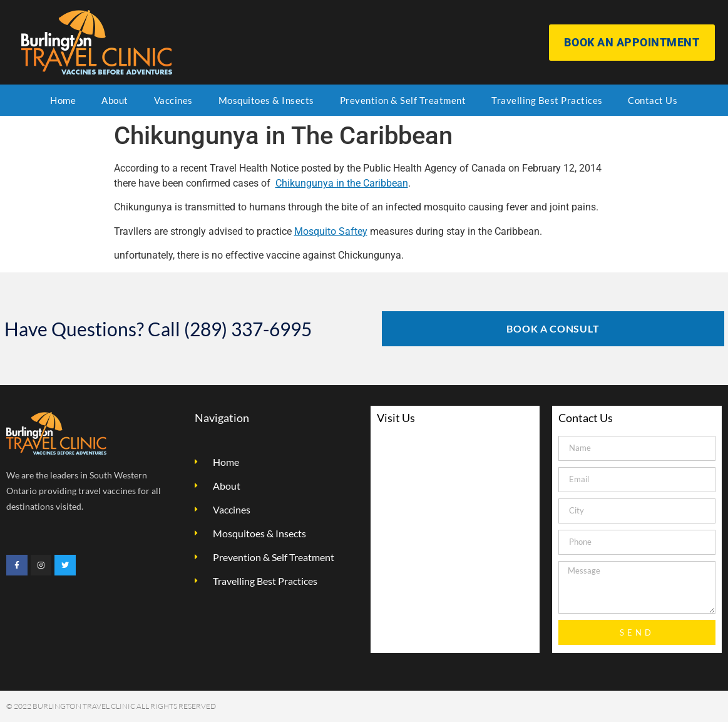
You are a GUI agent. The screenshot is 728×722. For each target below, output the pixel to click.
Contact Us (653, 100)
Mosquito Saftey (331, 231)
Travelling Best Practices (547, 100)
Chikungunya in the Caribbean (342, 183)
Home (63, 100)
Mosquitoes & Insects (266, 100)
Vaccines (173, 100)
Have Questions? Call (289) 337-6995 (158, 329)
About (115, 100)
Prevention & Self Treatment (403, 100)
